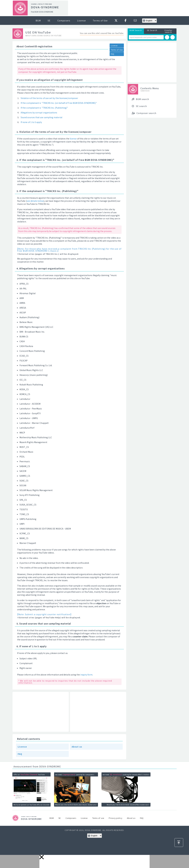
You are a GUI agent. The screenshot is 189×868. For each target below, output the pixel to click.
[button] (42, 857)
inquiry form (86, 675)
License (81, 21)
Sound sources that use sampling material (41, 117)
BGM (38, 21)
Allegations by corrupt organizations (39, 113)
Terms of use (98, 818)
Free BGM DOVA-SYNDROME (42, 12)
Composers (64, 21)
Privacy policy (116, 818)
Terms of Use (100, 21)
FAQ (113, 54)
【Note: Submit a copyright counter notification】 (44, 614)
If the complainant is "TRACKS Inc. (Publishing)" (44, 108)
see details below (35, 201)
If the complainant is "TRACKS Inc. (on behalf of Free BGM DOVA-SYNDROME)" (59, 103)
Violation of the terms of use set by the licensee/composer (49, 98)
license (73, 139)
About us (77, 747)
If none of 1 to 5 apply (31, 122)
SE (49, 21)
